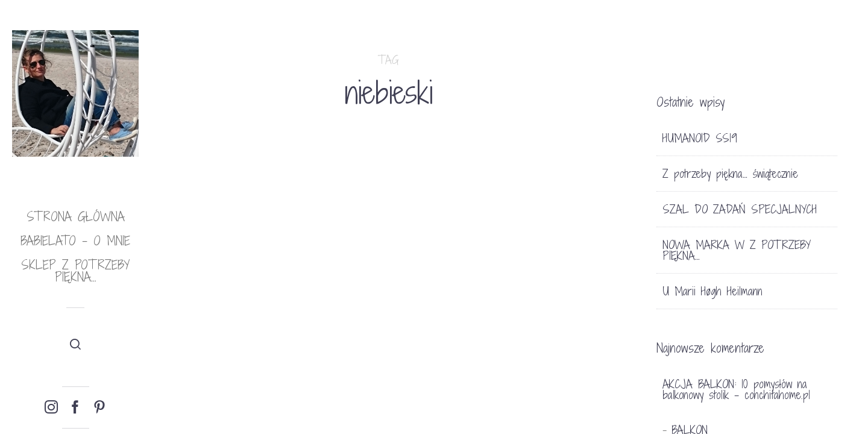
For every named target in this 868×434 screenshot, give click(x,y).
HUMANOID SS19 (700, 138)
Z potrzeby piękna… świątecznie (730, 174)
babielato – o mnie (75, 241)
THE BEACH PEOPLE (211, 297)
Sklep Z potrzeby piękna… (75, 271)
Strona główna (76, 217)
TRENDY (383, 389)
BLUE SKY (523, 303)
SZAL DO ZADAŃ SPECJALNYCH (740, 209)
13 (431, 389)
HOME (512, 281)
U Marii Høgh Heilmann (712, 291)
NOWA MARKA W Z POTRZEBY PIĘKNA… (737, 250)
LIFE (192, 265)
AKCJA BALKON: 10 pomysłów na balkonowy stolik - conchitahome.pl (736, 389)
